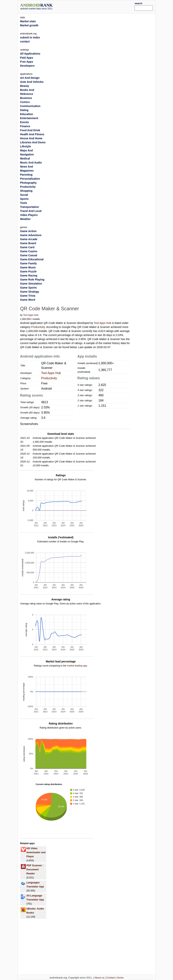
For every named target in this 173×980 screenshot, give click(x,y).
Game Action (28, 231)
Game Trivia (28, 296)
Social (24, 195)
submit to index (30, 37)
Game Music (28, 267)
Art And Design (30, 78)
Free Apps (27, 62)
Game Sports (29, 288)
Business (26, 98)
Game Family (29, 263)
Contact (111, 978)
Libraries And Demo (33, 142)
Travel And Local (31, 211)
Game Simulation (31, 284)
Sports (24, 199)
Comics (25, 102)
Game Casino (29, 251)
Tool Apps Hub (31, 315)
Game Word (28, 300)
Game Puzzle (28, 271)
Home (120, 978)
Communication (30, 106)
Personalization (30, 179)
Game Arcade (29, 239)
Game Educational (32, 259)
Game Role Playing (32, 280)
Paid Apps (27, 58)
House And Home (31, 138)
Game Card (27, 247)
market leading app (77, 666)
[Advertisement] (99, 6)
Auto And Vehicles (32, 82)
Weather (25, 219)
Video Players (29, 215)
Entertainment (29, 118)
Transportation (30, 207)
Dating (24, 110)
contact (25, 41)
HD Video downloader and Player (36, 852)
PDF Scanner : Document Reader (35, 869)
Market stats (28, 21)
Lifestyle (26, 146)
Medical (25, 158)
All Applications (30, 54)
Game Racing (29, 275)
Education (27, 114)
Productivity (38, 327)
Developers (27, 66)
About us (99, 978)
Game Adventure (31, 235)
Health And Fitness (32, 134)
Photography (28, 183)
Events (25, 122)
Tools (24, 203)
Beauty (25, 86)
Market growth (29, 25)
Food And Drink (30, 130)
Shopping (26, 191)
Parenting (26, 175)
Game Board (28, 243)
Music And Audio (31, 163)
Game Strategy (30, 292)
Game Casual (29, 255)
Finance (25, 126)
